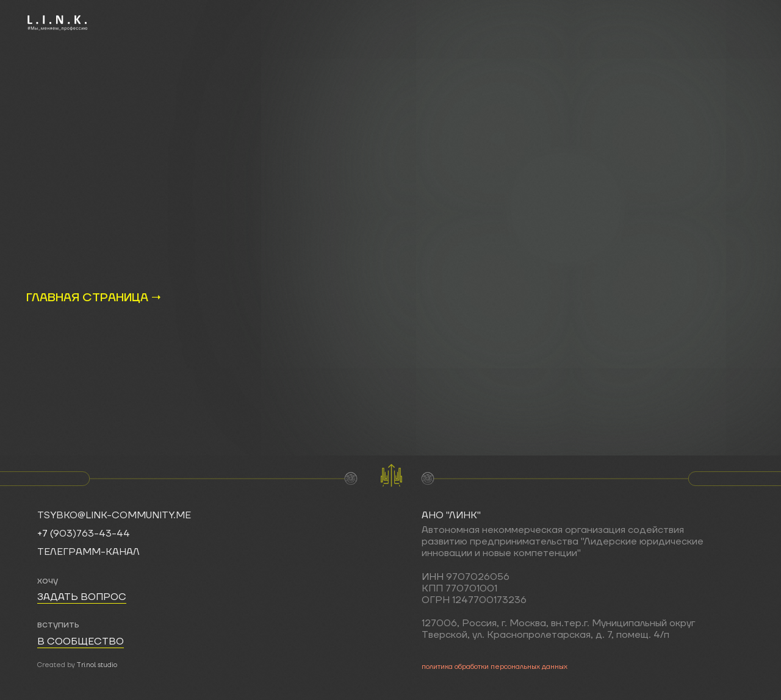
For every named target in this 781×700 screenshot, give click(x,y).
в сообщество (81, 641)
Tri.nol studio (97, 665)
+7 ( (45, 534)
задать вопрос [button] (82, 597)
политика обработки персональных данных (495, 667)
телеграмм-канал (88, 552)
